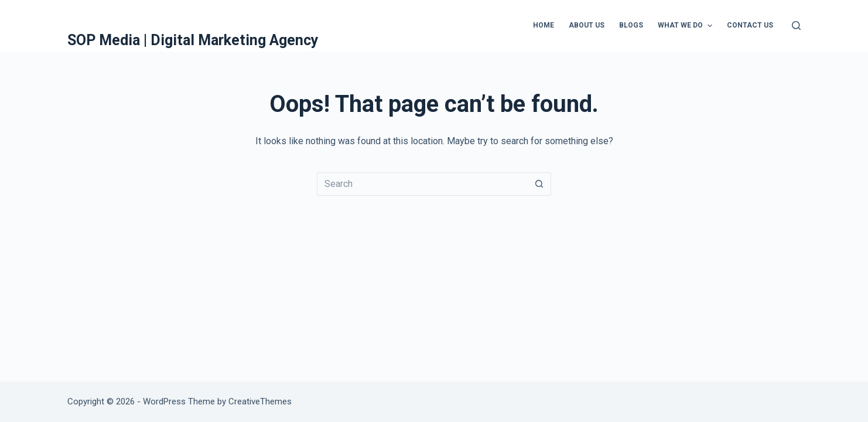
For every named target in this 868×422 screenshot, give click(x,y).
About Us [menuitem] (587, 25)
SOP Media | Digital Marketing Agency (193, 40)
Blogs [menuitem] (631, 25)
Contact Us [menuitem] (750, 25)
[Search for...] (422, 184)
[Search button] (539, 184)
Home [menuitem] (544, 25)
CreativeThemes (260, 401)
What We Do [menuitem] (686, 26)
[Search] (796, 25)
